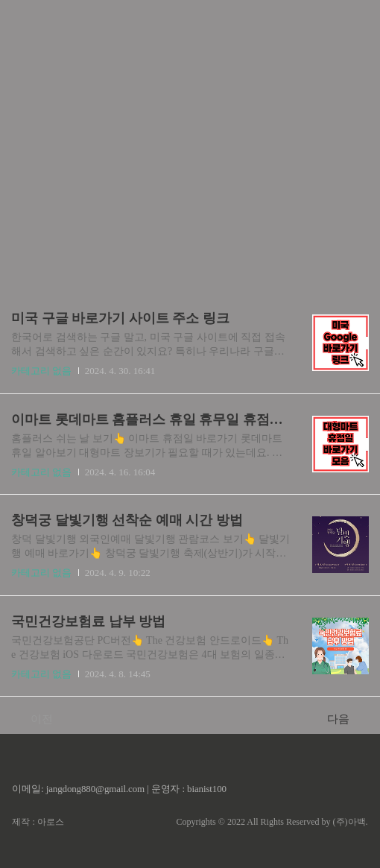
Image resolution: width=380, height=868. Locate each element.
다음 (346, 718)
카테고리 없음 (41, 371)
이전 (34, 718)
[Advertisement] (190, 142)
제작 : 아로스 (38, 822)
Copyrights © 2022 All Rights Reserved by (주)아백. (272, 822)
